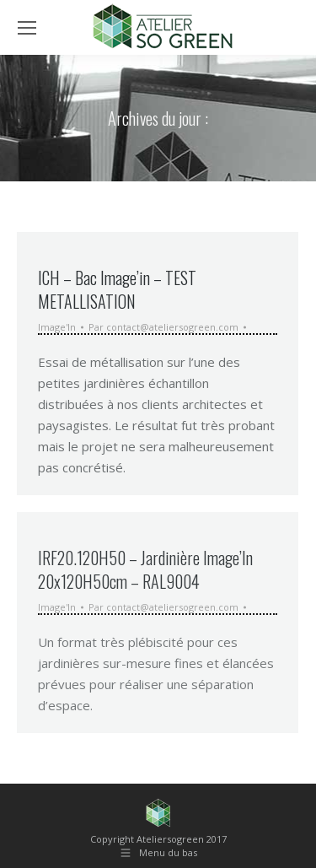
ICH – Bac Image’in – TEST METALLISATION (117, 289)
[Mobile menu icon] (27, 28)
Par (163, 327)
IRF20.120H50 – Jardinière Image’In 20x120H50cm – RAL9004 (145, 569)
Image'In (57, 327)
